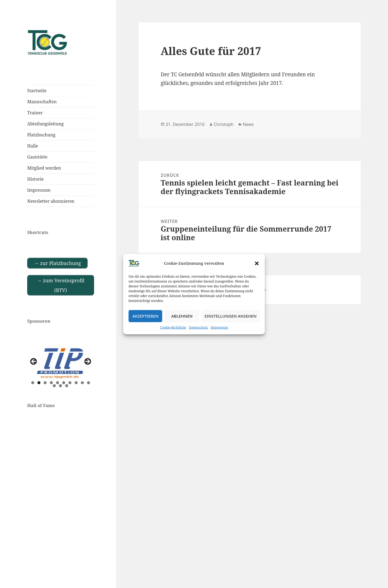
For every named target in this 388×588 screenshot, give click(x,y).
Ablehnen (182, 316)
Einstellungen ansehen (231, 316)
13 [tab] (67, 386)
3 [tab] (45, 383)
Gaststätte (37, 157)
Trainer (35, 113)
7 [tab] (70, 383)
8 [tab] (76, 383)
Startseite (37, 91)
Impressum (219, 327)
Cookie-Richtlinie (173, 327)
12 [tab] (61, 386)
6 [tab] (64, 383)
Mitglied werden (44, 168)
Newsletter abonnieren (51, 201)
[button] (257, 263)
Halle (33, 146)
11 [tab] (54, 386)
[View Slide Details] (61, 363)
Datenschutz (198, 327)
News (248, 124)
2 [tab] (39, 383)
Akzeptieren (145, 316)
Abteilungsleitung (45, 124)
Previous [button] (34, 362)
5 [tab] (58, 383)
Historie (35, 179)
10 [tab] (89, 383)
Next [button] (87, 362)
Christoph (224, 124)
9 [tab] (82, 383)
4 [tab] (51, 383)
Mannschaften (42, 102)
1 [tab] (33, 383)
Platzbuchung (41, 135)
